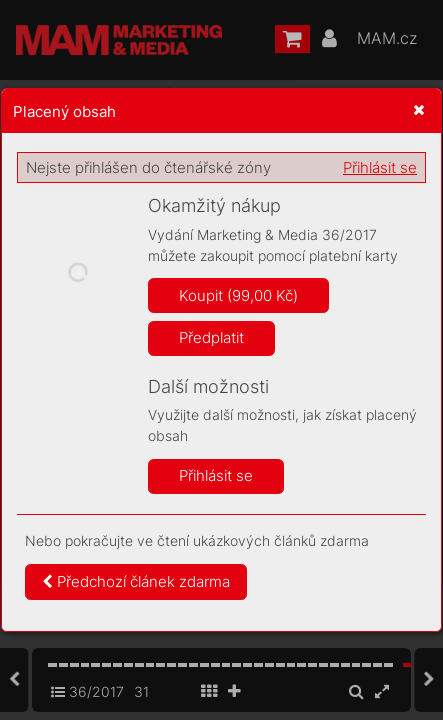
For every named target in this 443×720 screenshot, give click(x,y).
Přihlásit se (380, 167)
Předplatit (211, 337)
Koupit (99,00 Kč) (238, 295)
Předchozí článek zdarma (136, 581)
